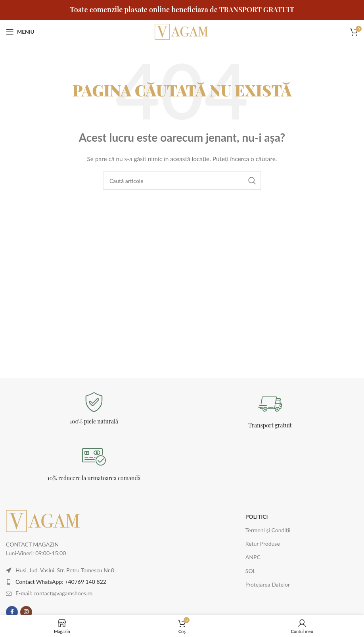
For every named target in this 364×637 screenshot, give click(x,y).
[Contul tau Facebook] (12, 612)
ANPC (253, 557)
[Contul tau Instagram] (26, 612)
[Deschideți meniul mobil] (20, 32)
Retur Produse (263, 544)
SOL (251, 571)
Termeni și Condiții (268, 530)
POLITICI (257, 517)
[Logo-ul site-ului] (182, 31)
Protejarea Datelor (268, 584)
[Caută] (182, 181)
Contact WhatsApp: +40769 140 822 (61, 582)
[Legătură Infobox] (94, 409)
